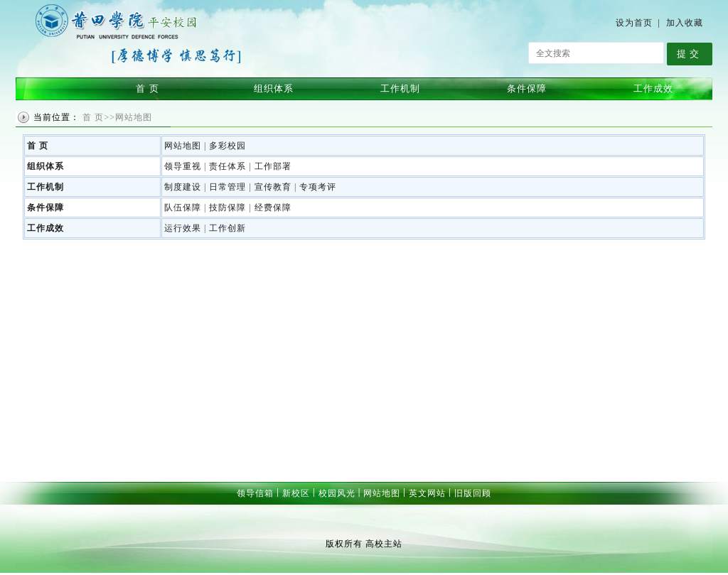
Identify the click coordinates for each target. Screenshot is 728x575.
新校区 (296, 493)
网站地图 (382, 493)
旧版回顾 (473, 493)
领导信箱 (255, 493)
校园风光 (337, 493)
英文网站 (427, 493)
